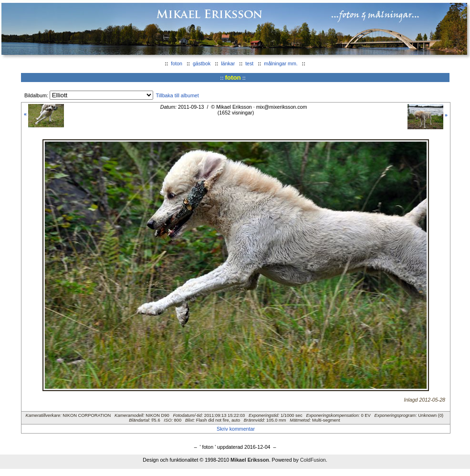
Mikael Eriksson (250, 460)
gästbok (202, 63)
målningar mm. (281, 63)
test (249, 63)
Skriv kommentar (236, 429)
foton (177, 63)
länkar (228, 63)
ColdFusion (313, 460)
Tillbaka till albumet (177, 95)
